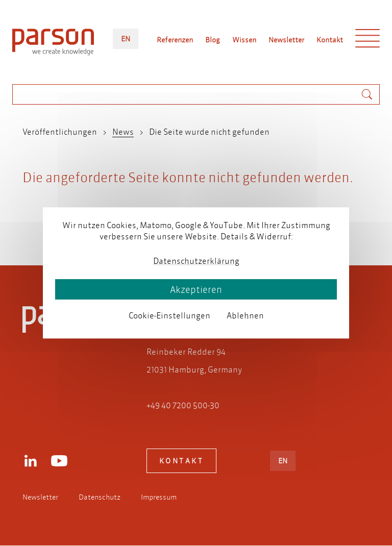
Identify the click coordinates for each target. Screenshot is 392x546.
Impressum (159, 497)
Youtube (59, 461)
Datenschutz (100, 497)
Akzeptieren (196, 290)
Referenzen (175, 40)
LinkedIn (31, 461)
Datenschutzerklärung (196, 260)
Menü (367, 41)
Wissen (244, 40)
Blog (213, 40)
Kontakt (330, 40)
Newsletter (286, 40)
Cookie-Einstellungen (169, 315)
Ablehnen (245, 315)
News (123, 131)
